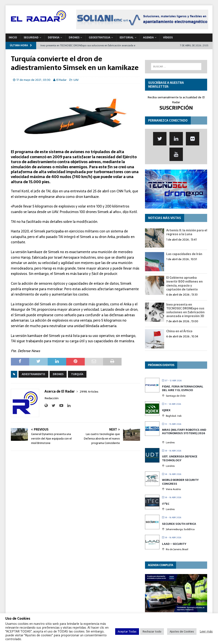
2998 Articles (89, 392)
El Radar (62, 80)
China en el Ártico (179, 331)
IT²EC (166, 504)
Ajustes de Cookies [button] (182, 632)
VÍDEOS (168, 38)
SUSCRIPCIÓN (176, 108)
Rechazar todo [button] (152, 632)
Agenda (148, 38)
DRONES (74, 38)
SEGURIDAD (31, 38)
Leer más (206, 631)
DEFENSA (54, 38)
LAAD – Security (174, 544)
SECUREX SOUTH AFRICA (179, 524)
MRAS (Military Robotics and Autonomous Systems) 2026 (184, 432)
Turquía (77, 374)
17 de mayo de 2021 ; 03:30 (33, 80)
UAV (76, 80)
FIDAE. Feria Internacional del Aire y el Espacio (183, 388)
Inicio (13, 38)
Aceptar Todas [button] (127, 632)
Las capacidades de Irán (184, 254)
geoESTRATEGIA (100, 38)
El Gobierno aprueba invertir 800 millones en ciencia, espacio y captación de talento (184, 284)
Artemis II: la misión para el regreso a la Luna (187, 232)
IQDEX (166, 410)
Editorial (127, 38)
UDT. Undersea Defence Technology (180, 458)
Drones (58, 374)
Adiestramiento (33, 374)
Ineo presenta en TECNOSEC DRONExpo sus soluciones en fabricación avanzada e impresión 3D (185, 310)
